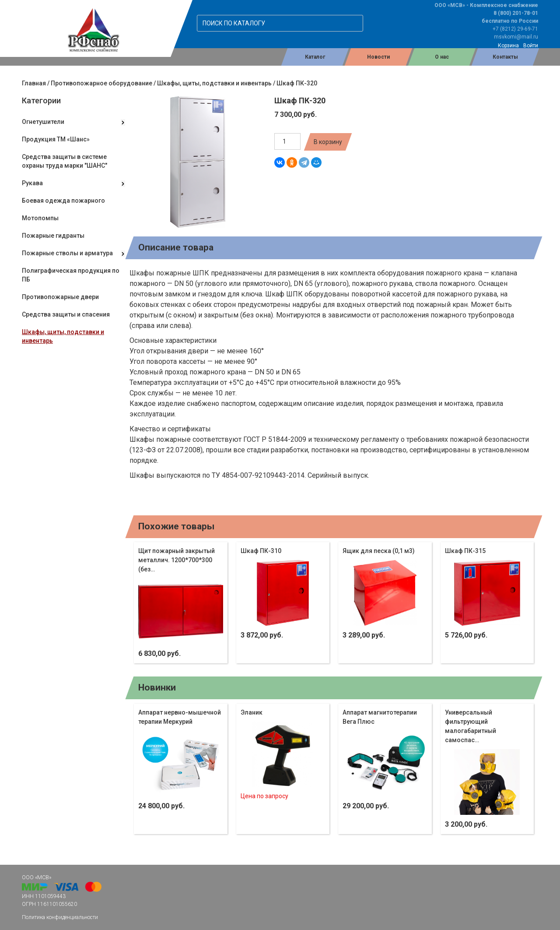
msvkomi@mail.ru (516, 37)
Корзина (508, 46)
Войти (531, 46)
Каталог (315, 57)
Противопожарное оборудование (101, 83)
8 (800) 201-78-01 (516, 13)
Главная (34, 83)
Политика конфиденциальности (60, 917)
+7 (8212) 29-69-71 (515, 29)
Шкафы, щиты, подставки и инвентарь (214, 83)
